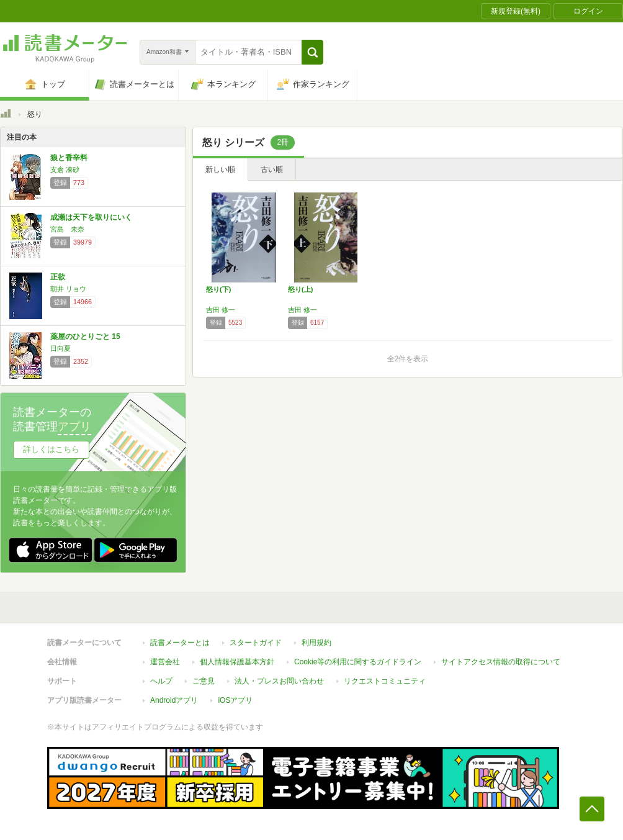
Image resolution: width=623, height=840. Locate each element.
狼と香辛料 (69, 158)
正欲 (58, 277)
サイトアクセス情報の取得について (501, 662)
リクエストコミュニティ (385, 681)
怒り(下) (218, 289)
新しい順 (220, 169)
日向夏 (61, 348)
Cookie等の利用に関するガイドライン (358, 662)
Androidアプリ (174, 700)
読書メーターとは (180, 643)
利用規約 (316, 643)
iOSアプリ (235, 700)
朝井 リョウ (68, 289)
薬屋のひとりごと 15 (85, 336)
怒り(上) (300, 289)
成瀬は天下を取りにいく (91, 217)
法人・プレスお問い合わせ (279, 681)
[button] (312, 52)
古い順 (272, 169)
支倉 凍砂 (65, 169)
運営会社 (165, 662)
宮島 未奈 (67, 229)
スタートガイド (256, 643)
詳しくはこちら (51, 449)
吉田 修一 (221, 310)
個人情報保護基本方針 (237, 662)
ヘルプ (161, 681)
